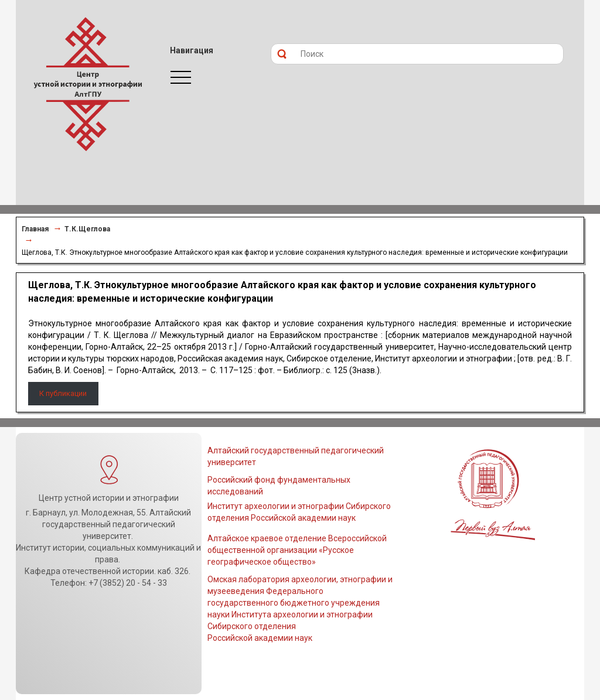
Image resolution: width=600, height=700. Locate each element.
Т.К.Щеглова (87, 229)
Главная (35, 229)
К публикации (63, 393)
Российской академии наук (260, 638)
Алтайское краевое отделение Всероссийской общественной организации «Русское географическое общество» (297, 550)
